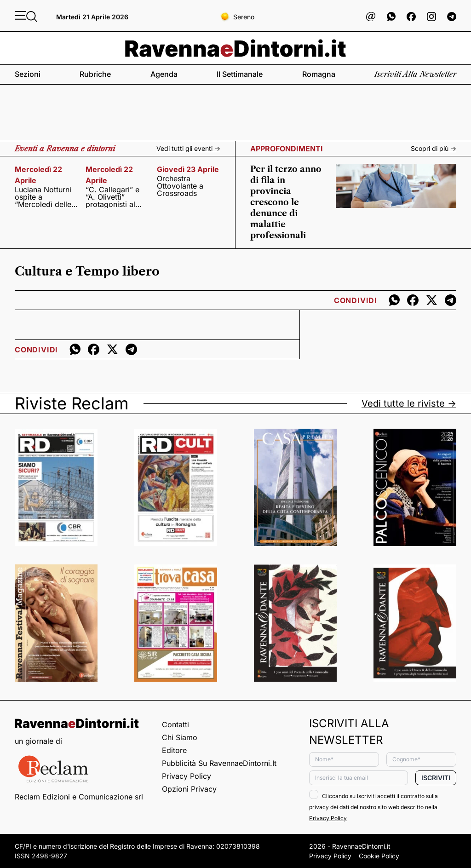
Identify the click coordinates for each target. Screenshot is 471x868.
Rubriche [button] (95, 74)
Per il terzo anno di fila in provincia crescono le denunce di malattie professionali (286, 202)
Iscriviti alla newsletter (415, 74)
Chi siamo (180, 737)
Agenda (164, 74)
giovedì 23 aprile (188, 169)
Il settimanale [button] (240, 74)
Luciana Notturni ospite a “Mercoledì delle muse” (43, 197)
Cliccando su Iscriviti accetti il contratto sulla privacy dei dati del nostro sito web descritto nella (373, 807)
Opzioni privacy (189, 789)
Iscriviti (436, 778)
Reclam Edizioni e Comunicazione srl (79, 797)
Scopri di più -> (434, 149)
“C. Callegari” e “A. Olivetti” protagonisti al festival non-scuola (112, 197)
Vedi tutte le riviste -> (409, 403)
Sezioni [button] (28, 74)
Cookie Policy (379, 856)
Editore (174, 750)
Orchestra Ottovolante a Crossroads (180, 186)
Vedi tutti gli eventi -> (188, 149)
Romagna (319, 74)
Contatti (175, 724)
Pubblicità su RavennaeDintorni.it (219, 763)
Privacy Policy (187, 776)
